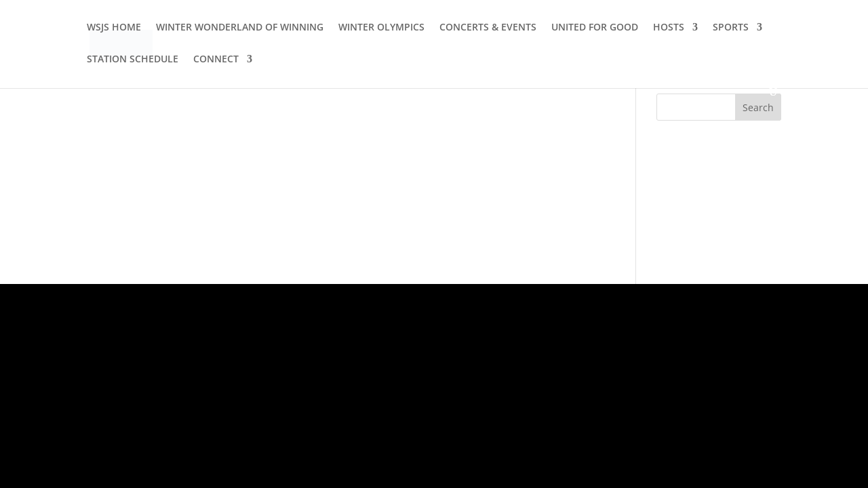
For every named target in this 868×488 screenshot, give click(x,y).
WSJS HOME (114, 28)
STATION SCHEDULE (133, 60)
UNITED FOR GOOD (595, 28)
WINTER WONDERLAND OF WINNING (240, 28)
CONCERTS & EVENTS (488, 28)
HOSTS (669, 28)
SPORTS (731, 28)
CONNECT (216, 60)
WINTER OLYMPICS (381, 28)
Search (758, 107)
